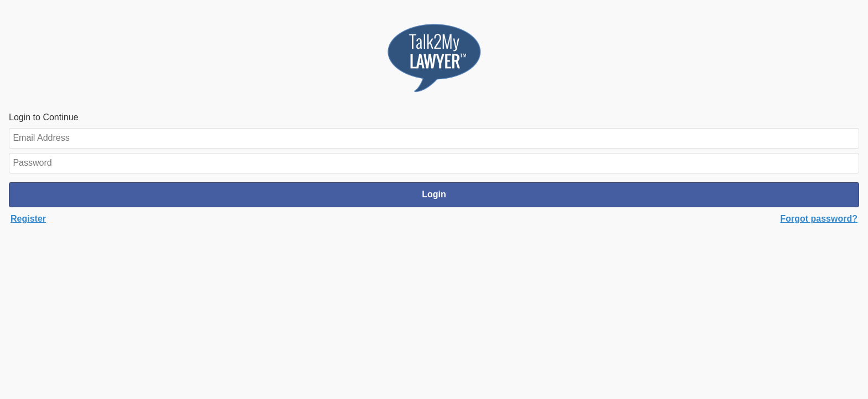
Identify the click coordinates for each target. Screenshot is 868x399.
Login (434, 194)
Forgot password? (819, 219)
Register (28, 219)
